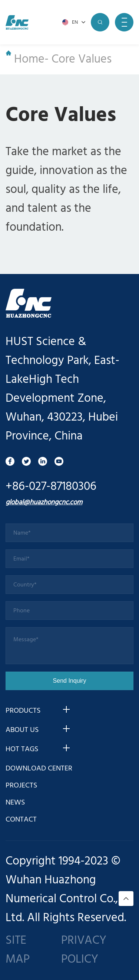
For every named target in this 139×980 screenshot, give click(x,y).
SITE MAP (18, 950)
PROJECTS (21, 786)
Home (25, 59)
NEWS (15, 803)
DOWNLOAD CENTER (39, 769)
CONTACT (21, 820)
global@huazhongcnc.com (44, 502)
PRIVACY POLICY (84, 950)
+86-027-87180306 (51, 487)
